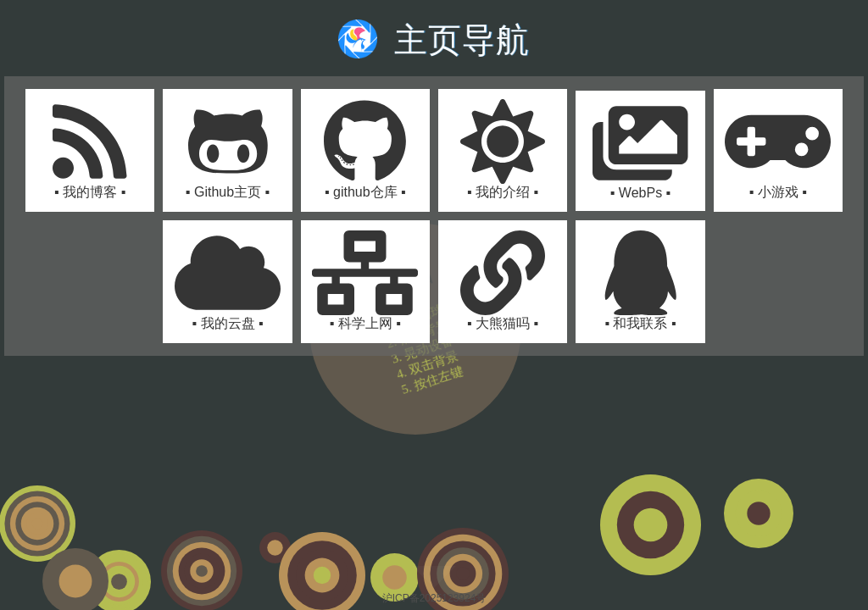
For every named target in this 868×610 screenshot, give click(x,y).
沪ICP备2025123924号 (434, 598)
